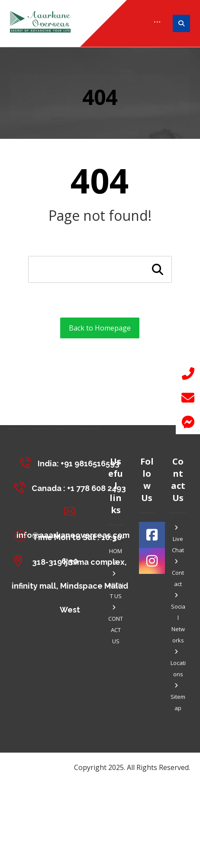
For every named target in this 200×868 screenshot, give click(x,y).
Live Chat (178, 539)
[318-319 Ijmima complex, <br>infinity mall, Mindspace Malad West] (72, 561)
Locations (178, 663)
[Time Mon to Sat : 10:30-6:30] (72, 536)
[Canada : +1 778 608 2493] (72, 487)
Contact (178, 573)
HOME (116, 552)
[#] (152, 535)
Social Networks (178, 618)
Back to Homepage (100, 328)
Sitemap (178, 697)
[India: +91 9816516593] (72, 462)
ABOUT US (116, 585)
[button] (188, 422)
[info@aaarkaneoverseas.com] (72, 511)
